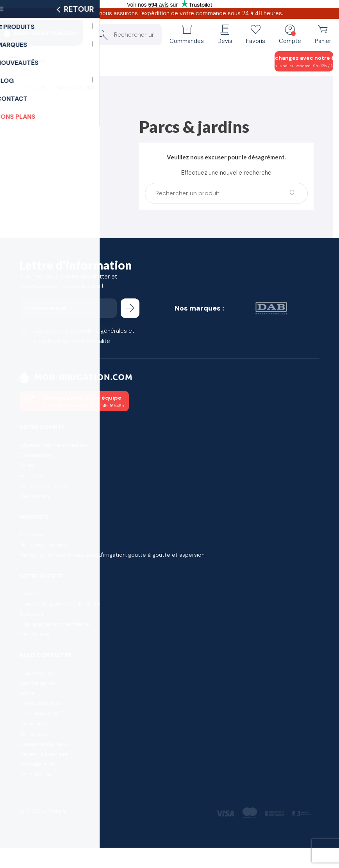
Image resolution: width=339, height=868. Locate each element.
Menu (36, 61)
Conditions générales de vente (60, 604)
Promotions (34, 534)
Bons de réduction (44, 486)
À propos (31, 614)
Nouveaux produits (44, 545)
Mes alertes (35, 496)
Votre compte (42, 427)
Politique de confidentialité (54, 624)
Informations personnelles (53, 445)
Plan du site (34, 634)
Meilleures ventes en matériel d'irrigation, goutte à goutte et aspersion (112, 555)
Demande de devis (44, 744)
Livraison (31, 593)
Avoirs (27, 465)
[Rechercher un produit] (126, 35)
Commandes (36, 455)
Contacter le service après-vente (38, 683)
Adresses (32, 475)
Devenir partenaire (44, 754)
